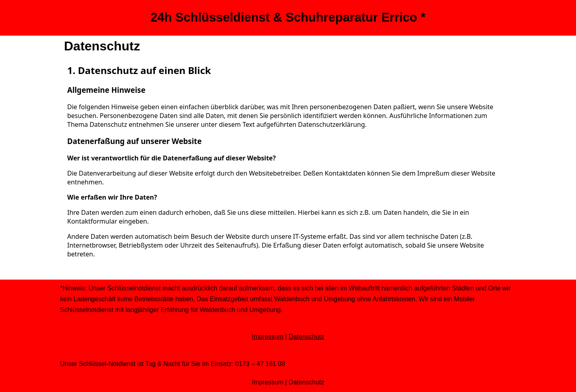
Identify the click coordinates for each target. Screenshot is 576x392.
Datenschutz (307, 337)
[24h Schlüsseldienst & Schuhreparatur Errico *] (288, 18)
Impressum (267, 337)
